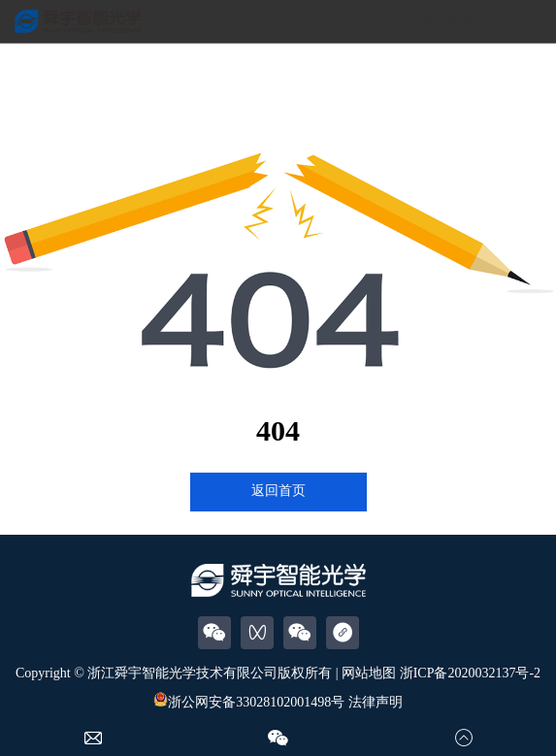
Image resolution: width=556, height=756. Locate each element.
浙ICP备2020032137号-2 (470, 673)
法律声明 (376, 702)
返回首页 (278, 491)
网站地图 (369, 673)
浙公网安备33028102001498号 (249, 702)
